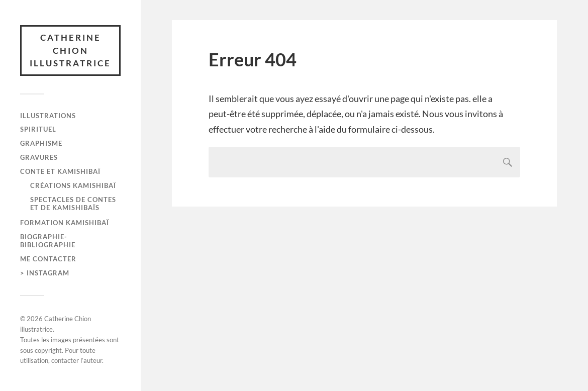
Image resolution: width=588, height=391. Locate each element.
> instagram (45, 273)
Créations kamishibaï (73, 185)
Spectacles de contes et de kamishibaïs (73, 204)
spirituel (38, 129)
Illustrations (48, 116)
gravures (39, 157)
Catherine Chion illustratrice (70, 50)
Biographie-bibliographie (48, 241)
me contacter (48, 259)
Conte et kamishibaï (60, 171)
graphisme (41, 143)
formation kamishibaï (65, 223)
